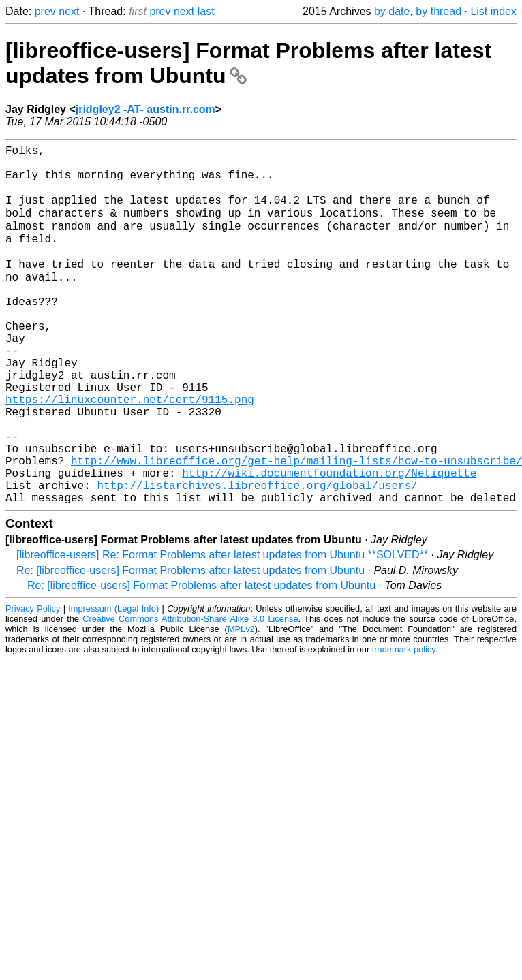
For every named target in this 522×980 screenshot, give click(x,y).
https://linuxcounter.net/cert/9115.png (130, 452)
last (206, 11)
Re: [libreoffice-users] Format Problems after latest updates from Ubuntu (190, 645)
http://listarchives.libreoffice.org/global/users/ (257, 557)
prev (45, 11)
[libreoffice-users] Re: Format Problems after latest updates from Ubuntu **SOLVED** (222, 630)
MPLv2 (241, 704)
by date (392, 11)
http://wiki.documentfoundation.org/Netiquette (329, 542)
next (69, 11)
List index (493, 11)
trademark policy (404, 724)
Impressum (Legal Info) (113, 683)
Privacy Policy (33, 683)
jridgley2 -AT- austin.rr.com (145, 109)
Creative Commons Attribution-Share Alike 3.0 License (190, 694)
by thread (439, 11)
